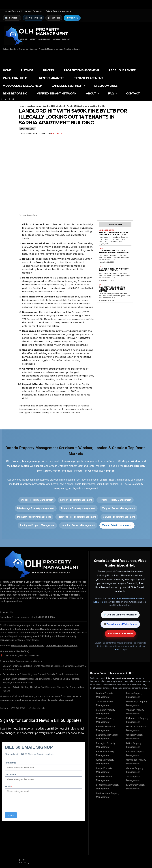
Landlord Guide (107, 230)
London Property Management (76, 500)
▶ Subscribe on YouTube (120, 634)
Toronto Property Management (115, 500)
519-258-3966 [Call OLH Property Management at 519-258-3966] (48, 617)
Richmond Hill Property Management (77, 517)
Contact (118, 649)
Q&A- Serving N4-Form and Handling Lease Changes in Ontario (112, 289)
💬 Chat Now (72, 18)
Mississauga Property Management (36, 508)
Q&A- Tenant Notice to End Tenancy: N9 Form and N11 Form (114, 252)
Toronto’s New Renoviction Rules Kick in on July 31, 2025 (113, 233)
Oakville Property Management (119, 517)
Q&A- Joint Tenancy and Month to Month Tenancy (114, 270)
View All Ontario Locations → (117, 525)
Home (22, 106)
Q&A (101, 249)
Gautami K (57, 134)
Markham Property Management (34, 517)
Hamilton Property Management (78, 525)
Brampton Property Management (78, 508)
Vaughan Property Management (119, 508)
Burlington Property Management (37, 525)
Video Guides (33, 18)
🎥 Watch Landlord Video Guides (120, 624)
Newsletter (12, 18)
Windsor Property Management (37, 500)
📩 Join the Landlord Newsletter (120, 615)
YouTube (54, 18)
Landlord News (34, 106)
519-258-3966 (18, 708)
